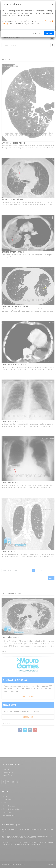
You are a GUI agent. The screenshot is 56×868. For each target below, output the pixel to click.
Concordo (49, 33)
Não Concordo (37, 33)
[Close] (53, 4)
